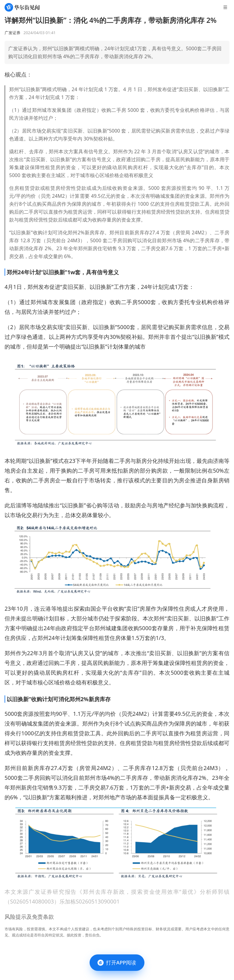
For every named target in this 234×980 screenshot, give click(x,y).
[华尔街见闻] (22, 7)
